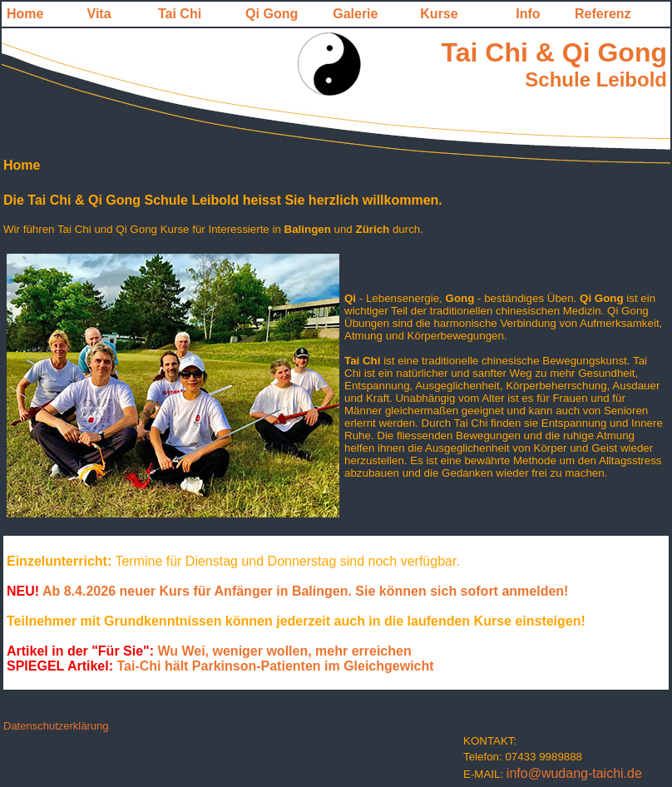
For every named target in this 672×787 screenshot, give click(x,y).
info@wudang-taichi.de (574, 773)
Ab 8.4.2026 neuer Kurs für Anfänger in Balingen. (199, 591)
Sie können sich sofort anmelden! (462, 591)
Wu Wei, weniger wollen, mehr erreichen (283, 651)
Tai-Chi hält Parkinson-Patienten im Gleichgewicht (220, 666)
